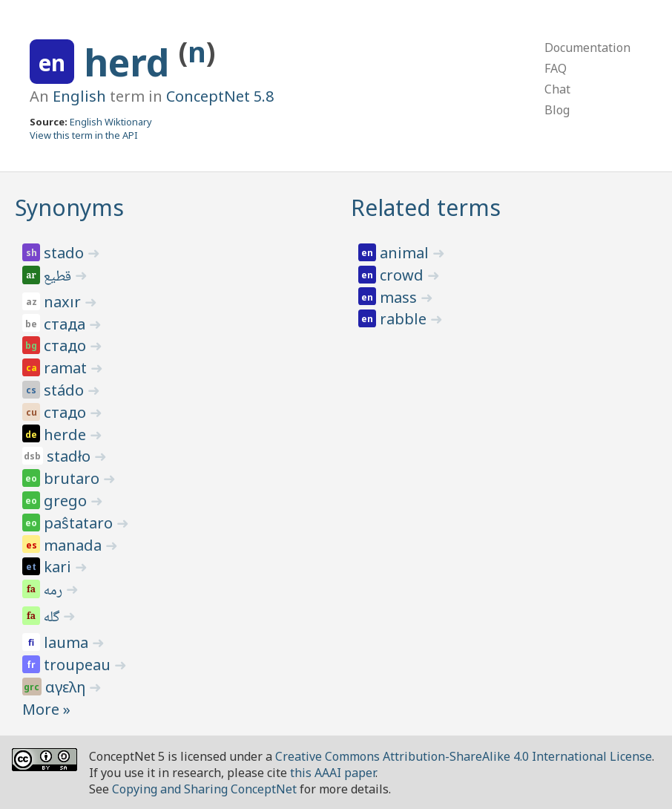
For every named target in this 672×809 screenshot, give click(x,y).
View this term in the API (84, 135)
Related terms (426, 207)
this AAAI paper (333, 773)
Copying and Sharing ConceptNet (204, 789)
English (79, 96)
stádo (66, 390)
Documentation (587, 48)
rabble (405, 319)
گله (53, 618)
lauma (68, 642)
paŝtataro (80, 523)
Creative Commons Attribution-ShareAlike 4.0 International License (464, 756)
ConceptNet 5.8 (220, 96)
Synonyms (69, 207)
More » (46, 709)
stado (66, 253)
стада (66, 324)
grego (67, 501)
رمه (54, 592)
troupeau (79, 665)
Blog (557, 110)
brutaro (73, 478)
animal (406, 253)
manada (75, 545)
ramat (67, 368)
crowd (403, 275)
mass (400, 297)
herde (67, 435)
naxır (64, 302)
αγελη (67, 687)
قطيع (59, 278)
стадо (67, 345)
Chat (557, 89)
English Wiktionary (111, 122)
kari (59, 567)
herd (131, 62)
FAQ (556, 68)
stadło (70, 456)
